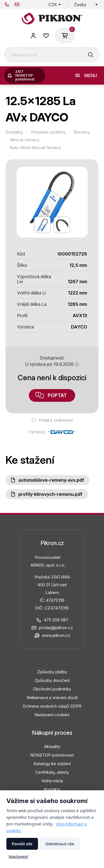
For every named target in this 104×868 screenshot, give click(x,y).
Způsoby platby (52, 672)
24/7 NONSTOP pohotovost (25, 75)
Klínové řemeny (25, 140)
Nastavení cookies (52, 715)
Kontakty (52, 789)
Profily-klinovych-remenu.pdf (50, 494)
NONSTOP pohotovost (52, 755)
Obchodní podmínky (52, 689)
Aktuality (52, 746)
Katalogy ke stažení (52, 764)
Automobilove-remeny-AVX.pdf (51, 480)
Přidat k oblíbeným (56, 420)
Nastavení (18, 857)
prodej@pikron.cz (17, 4)
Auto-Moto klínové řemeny (35, 148)
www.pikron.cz (56, 635)
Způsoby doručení (52, 680)
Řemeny (82, 132)
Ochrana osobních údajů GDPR (52, 706)
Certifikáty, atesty (52, 772)
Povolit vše (22, 844)
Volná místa (52, 781)
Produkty (14, 132)
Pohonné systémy (48, 132)
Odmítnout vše (60, 844)
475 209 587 (7, 4)
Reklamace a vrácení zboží (52, 698)
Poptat (57, 395)
